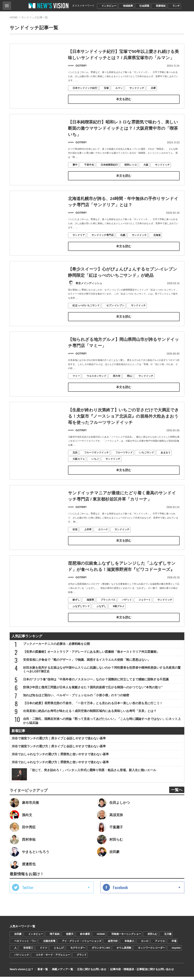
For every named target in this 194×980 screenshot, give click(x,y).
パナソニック (22, 958)
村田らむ (153, 937)
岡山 (129, 389)
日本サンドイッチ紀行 (85, 88)
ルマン (119, 88)
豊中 (75, 165)
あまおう (166, 466)
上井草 (88, 543)
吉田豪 (18, 937)
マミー (76, 389)
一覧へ (177, 793)
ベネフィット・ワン (25, 944)
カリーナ (103, 543)
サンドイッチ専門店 (103, 247)
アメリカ (160, 944)
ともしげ (59, 951)
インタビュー (109, 6)
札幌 (123, 247)
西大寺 (117, 389)
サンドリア (79, 247)
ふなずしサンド (81, 620)
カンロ (145, 944)
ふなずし (101, 620)
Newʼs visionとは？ (22, 972)
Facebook (120, 891)
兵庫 (153, 88)
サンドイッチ (137, 88)
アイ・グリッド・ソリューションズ (82, 944)
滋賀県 (90, 614)
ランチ (176, 6)
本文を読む (124, 99)
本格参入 (129, 944)
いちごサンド (147, 466)
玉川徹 (168, 937)
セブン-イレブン (115, 318)
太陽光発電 (49, 944)
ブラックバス (108, 614)
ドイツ (43, 951)
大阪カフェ (79, 472)
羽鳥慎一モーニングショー (126, 937)
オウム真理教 (124, 951)
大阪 (146, 165)
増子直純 (55, 937)
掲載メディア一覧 (63, 972)
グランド (82, 958)
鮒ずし (76, 614)
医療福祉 (161, 6)
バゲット (127, 614)
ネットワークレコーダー (151, 951)
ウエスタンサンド (96, 389)
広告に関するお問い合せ (92, 972)
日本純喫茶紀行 (109, 165)
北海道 (157, 247)
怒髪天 (70, 937)
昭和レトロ (131, 165)
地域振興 (128, 6)
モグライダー (78, 951)
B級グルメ (119, 620)
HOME (14, 17)
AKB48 (101, 937)
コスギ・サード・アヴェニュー (53, 958)
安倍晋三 (28, 951)
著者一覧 (43, 972)
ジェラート (145, 614)
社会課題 (144, 6)
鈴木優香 (85, 937)
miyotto (176, 951)
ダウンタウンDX (101, 951)
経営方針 (113, 944)
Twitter (28, 891)
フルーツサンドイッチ (96, 466)
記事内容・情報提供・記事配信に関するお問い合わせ (142, 972)
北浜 (75, 466)
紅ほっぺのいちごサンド (86, 318)
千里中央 (89, 165)
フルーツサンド (124, 466)
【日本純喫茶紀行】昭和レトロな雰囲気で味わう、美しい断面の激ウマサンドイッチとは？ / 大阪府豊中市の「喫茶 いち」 (123, 129)
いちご (95, 472)
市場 (174, 944)
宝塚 (106, 88)
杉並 (75, 543)
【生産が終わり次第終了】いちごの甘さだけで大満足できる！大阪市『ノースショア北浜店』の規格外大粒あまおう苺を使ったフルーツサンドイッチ (123, 429)
